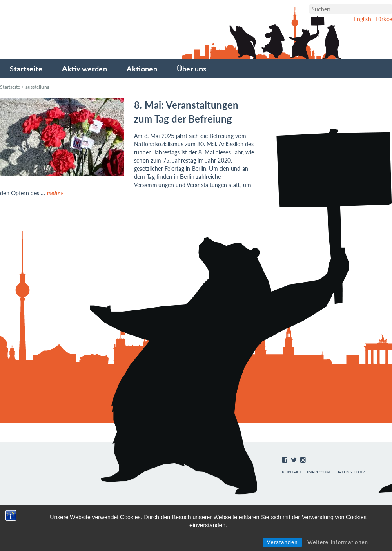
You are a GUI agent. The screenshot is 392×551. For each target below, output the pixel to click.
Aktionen (142, 69)
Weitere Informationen (338, 542)
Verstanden (283, 542)
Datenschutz (351, 472)
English (362, 19)
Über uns (192, 69)
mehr (55, 193)
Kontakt (292, 472)
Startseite (26, 69)
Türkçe (384, 19)
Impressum (318, 472)
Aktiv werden (85, 69)
